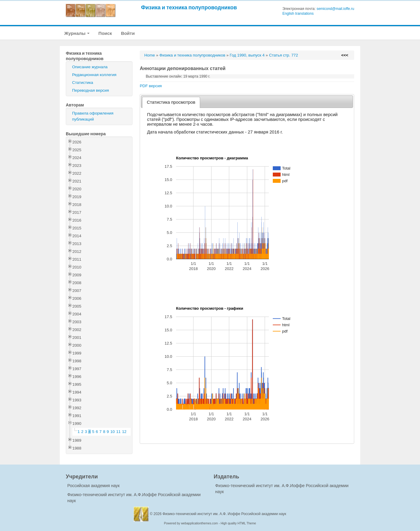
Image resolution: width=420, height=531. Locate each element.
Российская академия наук (93, 486)
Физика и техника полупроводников (189, 7)
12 (124, 432)
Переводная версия (90, 90)
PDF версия (151, 86)
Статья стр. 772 (283, 55)
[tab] (171, 102)
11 (119, 432)
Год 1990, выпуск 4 (247, 55)
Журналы (77, 33)
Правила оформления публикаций (93, 116)
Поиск (105, 33)
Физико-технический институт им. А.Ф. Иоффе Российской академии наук (224, 514)
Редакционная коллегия (94, 75)
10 (113, 432)
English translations (298, 14)
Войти (128, 33)
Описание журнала (90, 67)
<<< (345, 55)
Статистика (83, 83)
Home (150, 55)
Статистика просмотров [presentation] (171, 102)
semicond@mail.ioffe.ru (335, 9)
